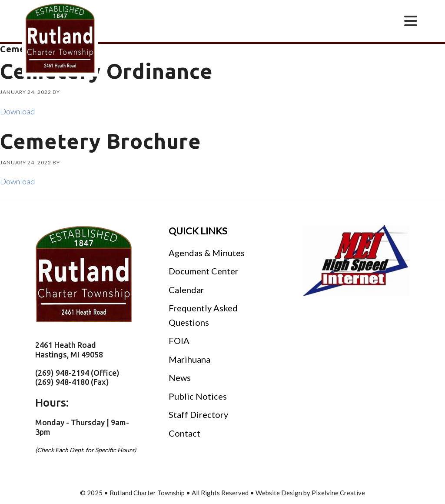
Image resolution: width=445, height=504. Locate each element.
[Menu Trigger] (411, 20)
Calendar (186, 290)
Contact (184, 433)
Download (17, 111)
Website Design (279, 493)
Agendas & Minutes (207, 253)
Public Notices (198, 396)
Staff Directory (198, 414)
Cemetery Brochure (101, 141)
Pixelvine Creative (338, 493)
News (180, 377)
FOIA (179, 340)
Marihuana (189, 359)
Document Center (204, 271)
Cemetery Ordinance (106, 71)
